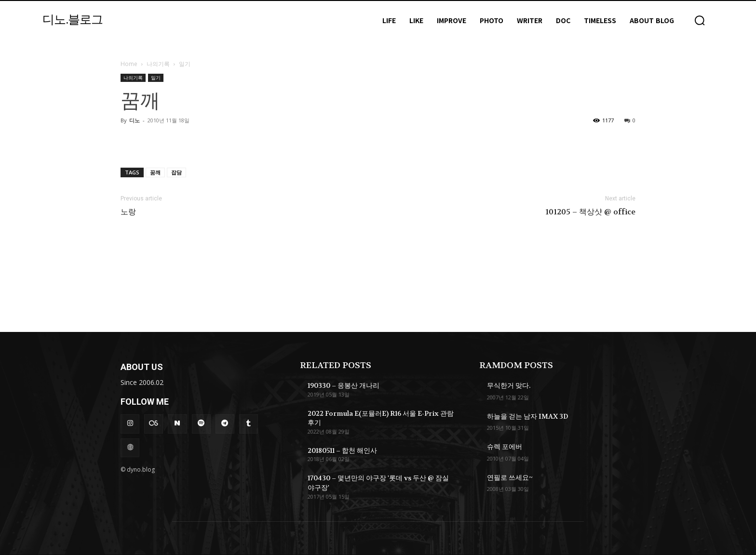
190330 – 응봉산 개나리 (344, 385)
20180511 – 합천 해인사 (342, 450)
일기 (156, 78)
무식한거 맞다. (509, 385)
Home (129, 64)
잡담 (176, 172)
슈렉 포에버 (505, 447)
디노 (135, 120)
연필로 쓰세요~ (510, 477)
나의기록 (158, 64)
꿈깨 (155, 172)
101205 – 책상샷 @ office (590, 212)
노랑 (128, 212)
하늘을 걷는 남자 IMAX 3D (527, 416)
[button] (700, 20)
